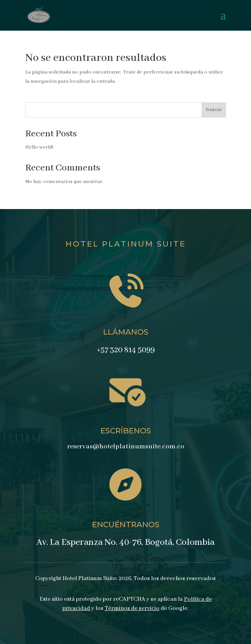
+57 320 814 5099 (126, 350)
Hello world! (39, 147)
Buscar (214, 110)
